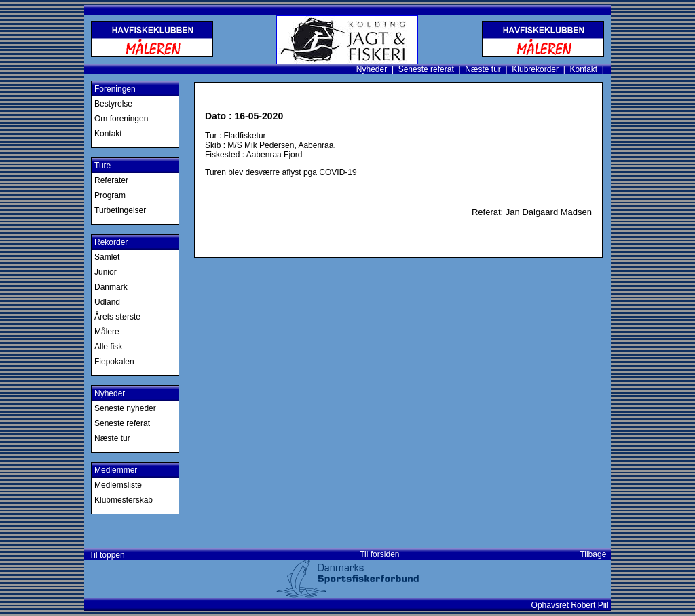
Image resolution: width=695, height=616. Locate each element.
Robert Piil (591, 605)
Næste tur (483, 69)
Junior (106, 272)
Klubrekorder (535, 69)
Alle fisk (108, 347)
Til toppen (105, 555)
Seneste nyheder (125, 408)
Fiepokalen (114, 362)
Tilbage (595, 554)
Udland (107, 302)
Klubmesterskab (124, 500)
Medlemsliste (118, 485)
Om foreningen (121, 119)
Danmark (111, 287)
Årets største (117, 317)
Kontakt (583, 69)
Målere (107, 332)
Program (110, 195)
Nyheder (372, 69)
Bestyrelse (113, 104)
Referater (111, 180)
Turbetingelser (120, 210)
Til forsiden (379, 554)
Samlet (107, 257)
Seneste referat (426, 69)
